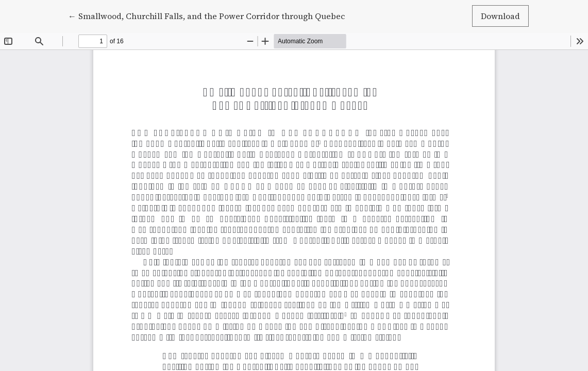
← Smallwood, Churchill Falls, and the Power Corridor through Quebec (206, 15)
